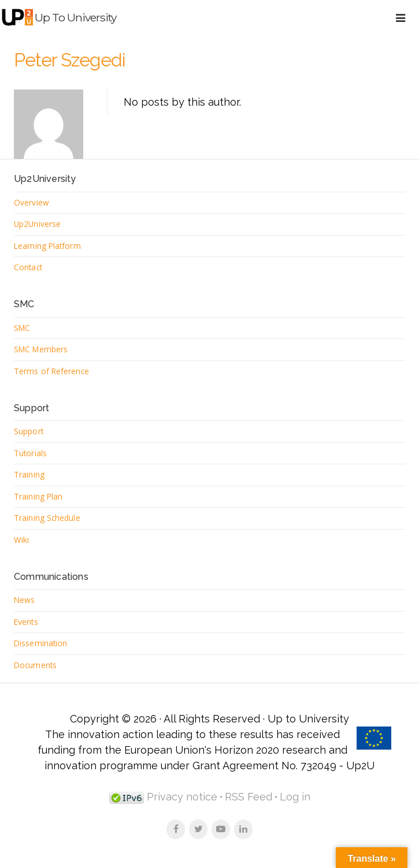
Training (29, 474)
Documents (35, 665)
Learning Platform (47, 246)
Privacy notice (181, 797)
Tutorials (30, 453)
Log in (295, 797)
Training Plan (38, 496)
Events (26, 622)
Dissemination (40, 643)
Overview (31, 202)
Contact (28, 267)
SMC (22, 328)
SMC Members (41, 349)
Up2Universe (37, 224)
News (24, 600)
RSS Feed (249, 797)
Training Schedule (47, 518)
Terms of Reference (51, 371)
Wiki (21, 540)
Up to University (75, 17)
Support (29, 431)
